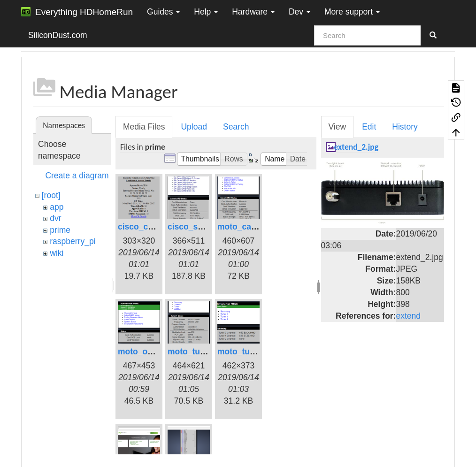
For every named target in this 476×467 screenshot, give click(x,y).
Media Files (144, 127)
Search (236, 127)
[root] (51, 195)
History (405, 127)
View (338, 127)
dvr (55, 218)
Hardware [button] (253, 12)
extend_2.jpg (356, 147)
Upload (194, 127)
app (57, 207)
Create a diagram (77, 176)
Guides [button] (163, 12)
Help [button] (206, 12)
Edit (369, 127)
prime (60, 230)
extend (409, 316)
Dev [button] (299, 12)
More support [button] (352, 12)
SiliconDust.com (58, 35)
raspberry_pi (73, 241)
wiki (57, 253)
